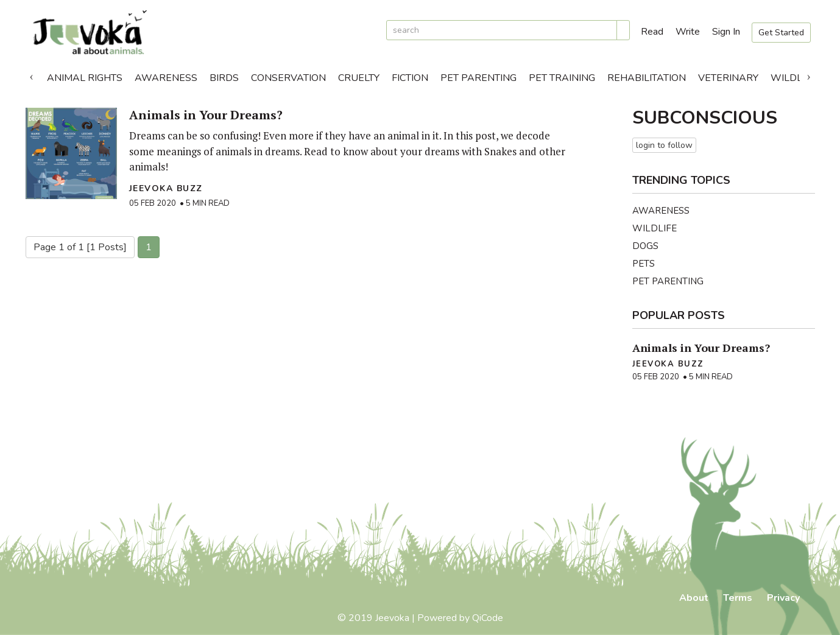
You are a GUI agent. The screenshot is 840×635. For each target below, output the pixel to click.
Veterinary (728, 78)
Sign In (726, 32)
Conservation (288, 78)
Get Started (781, 33)
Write (688, 32)
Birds (224, 78)
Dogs (645, 246)
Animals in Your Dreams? (206, 115)
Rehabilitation (647, 78)
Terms (738, 598)
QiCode (488, 618)
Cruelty (359, 78)
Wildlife (793, 78)
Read (652, 32)
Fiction (410, 78)
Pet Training (562, 78)
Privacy (783, 598)
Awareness (166, 78)
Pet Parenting (478, 78)
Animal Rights (85, 78)
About (694, 598)
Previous (32, 75)
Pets (644, 264)
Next (809, 75)
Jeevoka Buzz (166, 188)
